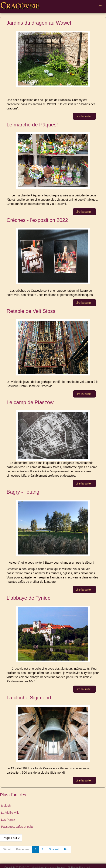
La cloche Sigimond (29, 698)
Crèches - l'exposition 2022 (37, 220)
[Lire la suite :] (84, 116)
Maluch (6, 806)
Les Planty (8, 820)
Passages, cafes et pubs (17, 827)
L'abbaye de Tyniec (28, 598)
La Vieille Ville (10, 813)
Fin (66, 849)
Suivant (54, 849)
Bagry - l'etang (23, 492)
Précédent (23, 849)
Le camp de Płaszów (30, 402)
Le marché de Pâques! (32, 125)
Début (7, 849)
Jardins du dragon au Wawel (39, 23)
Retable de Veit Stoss (31, 311)
